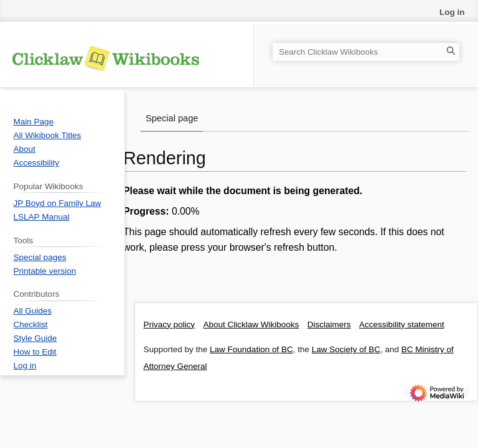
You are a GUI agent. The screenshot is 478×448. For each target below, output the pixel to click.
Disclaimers (329, 324)
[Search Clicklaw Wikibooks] (366, 52)
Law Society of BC (346, 349)
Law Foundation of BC (251, 349)
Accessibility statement (402, 324)
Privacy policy (170, 324)
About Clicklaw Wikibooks (251, 324)
